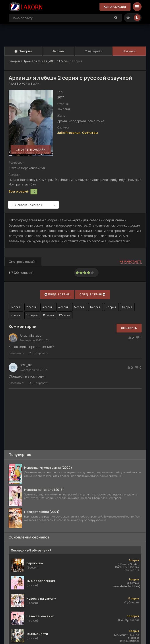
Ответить (17, 353)
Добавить (129, 328)
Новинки (129, 51)
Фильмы (58, 51)
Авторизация (115, 7)
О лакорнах (94, 51)
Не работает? (131, 262)
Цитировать (38, 353)
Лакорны (23, 51)
